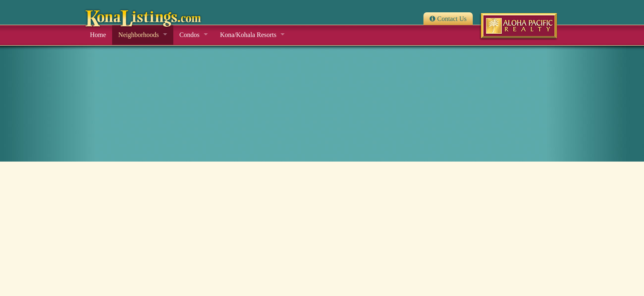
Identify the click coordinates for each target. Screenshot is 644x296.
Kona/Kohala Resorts (248, 35)
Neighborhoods (139, 35)
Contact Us (452, 19)
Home (98, 35)
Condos (190, 35)
